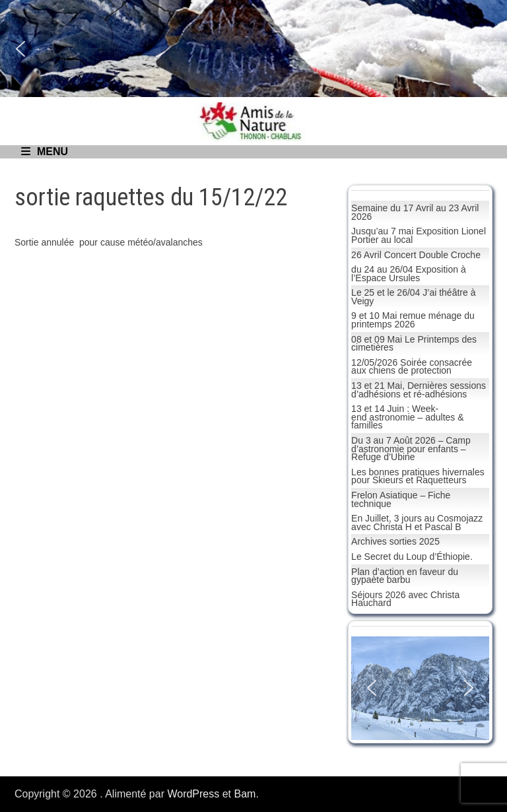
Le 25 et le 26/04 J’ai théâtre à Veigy (413, 297)
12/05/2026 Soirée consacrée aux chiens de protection (412, 367)
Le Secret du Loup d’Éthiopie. (412, 557)
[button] (20, 49)
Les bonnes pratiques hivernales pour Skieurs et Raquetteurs (418, 476)
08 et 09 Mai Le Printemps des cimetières (414, 344)
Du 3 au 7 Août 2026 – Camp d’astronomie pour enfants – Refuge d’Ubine (411, 449)
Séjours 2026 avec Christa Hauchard (405, 599)
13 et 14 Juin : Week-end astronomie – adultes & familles (407, 417)
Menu (45, 152)
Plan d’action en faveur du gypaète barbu (405, 576)
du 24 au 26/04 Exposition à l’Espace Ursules (409, 274)
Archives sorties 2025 (395, 541)
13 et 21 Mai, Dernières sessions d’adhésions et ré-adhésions (419, 390)
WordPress (193, 794)
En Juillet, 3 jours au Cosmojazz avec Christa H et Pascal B (417, 523)
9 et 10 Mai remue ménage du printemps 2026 (413, 320)
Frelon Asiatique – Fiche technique (401, 499)
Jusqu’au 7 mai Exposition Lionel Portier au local (419, 235)
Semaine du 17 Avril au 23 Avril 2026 (415, 212)
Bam (245, 794)
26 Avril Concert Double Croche (416, 255)
